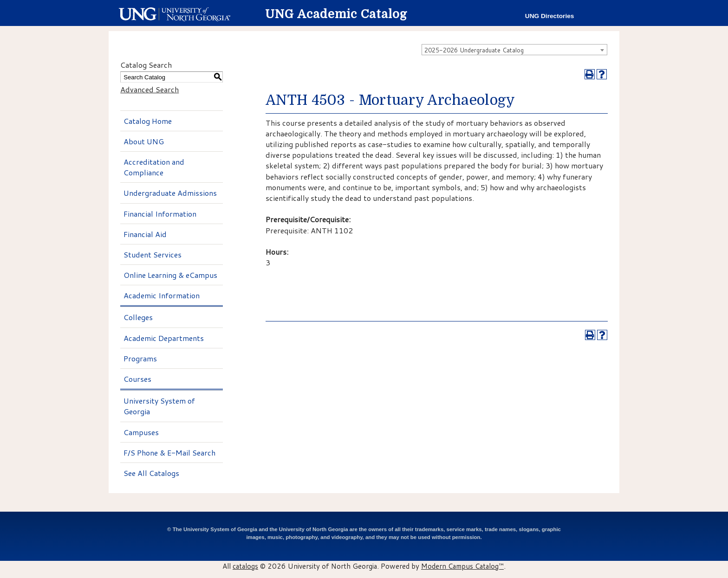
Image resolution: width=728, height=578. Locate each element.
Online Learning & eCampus (170, 275)
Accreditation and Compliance (154, 167)
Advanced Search (149, 89)
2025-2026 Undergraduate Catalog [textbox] (474, 50)
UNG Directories (550, 16)
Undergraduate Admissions (170, 193)
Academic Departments (164, 338)
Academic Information (162, 295)
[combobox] (514, 50)
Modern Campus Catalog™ (462, 566)
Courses (137, 379)
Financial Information (160, 214)
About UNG (144, 141)
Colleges (138, 317)
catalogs (245, 566)
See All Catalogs (151, 473)
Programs (140, 358)
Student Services (153, 254)
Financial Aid (145, 234)
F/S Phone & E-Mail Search (169, 453)
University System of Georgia (159, 406)
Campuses (141, 432)
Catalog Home (148, 121)
